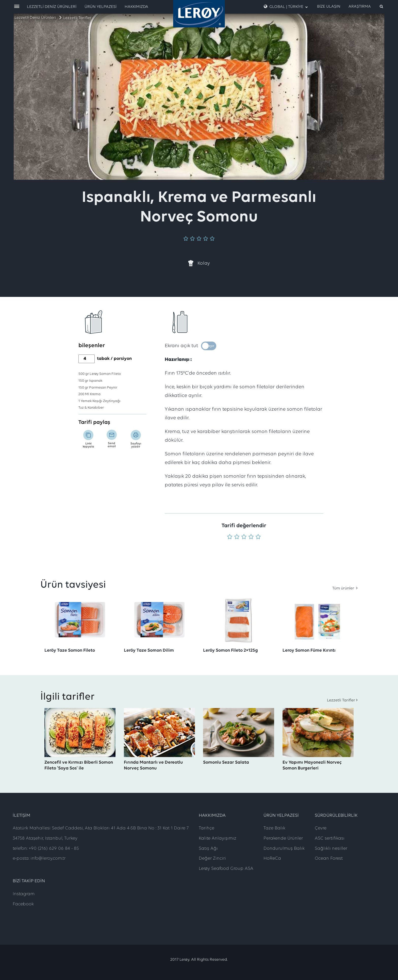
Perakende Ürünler (283, 838)
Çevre (321, 828)
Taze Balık (274, 828)
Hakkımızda (136, 7)
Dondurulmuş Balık (284, 849)
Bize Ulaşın (329, 7)
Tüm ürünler (344, 588)
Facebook (23, 904)
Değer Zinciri (212, 858)
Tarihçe (206, 828)
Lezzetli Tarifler (77, 18)
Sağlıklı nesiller (331, 849)
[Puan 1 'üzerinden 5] (230, 537)
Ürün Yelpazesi (101, 7)
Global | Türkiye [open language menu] (286, 7)
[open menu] (17, 7)
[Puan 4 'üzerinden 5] (251, 537)
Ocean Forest (329, 858)
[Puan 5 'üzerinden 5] (258, 537)
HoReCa (272, 858)
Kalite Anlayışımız (218, 838)
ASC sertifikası (330, 838)
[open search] (366, 7)
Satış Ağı (208, 849)
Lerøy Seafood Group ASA (226, 869)
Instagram (24, 894)
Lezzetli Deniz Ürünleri (35, 18)
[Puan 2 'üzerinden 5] (237, 537)
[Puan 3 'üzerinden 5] (244, 537)
